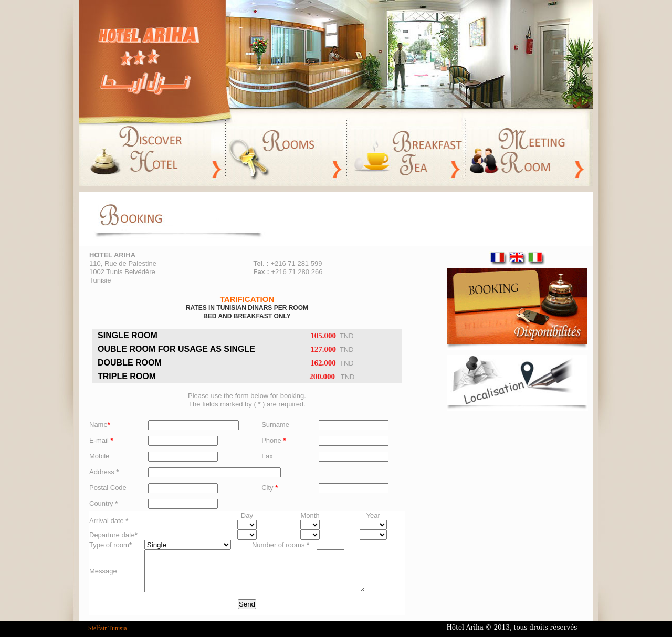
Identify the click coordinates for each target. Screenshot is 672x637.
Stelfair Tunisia (108, 628)
